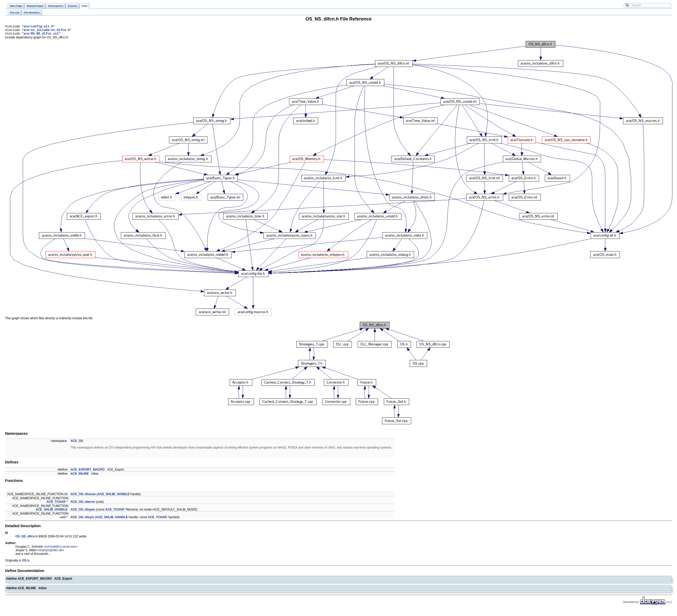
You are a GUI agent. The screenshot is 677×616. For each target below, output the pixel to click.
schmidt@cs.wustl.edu (60, 549)
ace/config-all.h (38, 27)
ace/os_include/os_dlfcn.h (47, 31)
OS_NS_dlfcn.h (27, 539)
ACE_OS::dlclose (83, 496)
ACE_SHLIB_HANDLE (114, 496)
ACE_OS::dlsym (82, 519)
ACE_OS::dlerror (83, 504)
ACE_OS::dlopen (83, 512)
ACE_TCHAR (56, 504)
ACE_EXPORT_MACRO (87, 472)
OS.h (26, 563)
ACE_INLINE (80, 476)
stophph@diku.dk (50, 553)
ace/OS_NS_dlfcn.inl (41, 36)
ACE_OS (77, 443)
